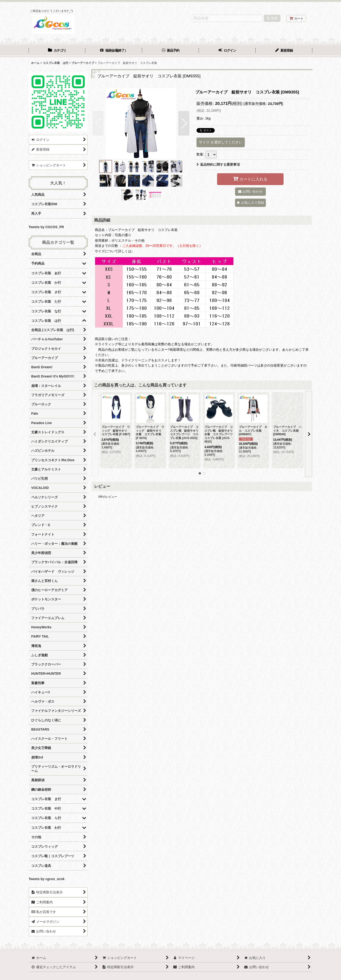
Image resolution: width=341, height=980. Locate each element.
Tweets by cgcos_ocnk (47, 879)
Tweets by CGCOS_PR (46, 227)
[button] (98, 123)
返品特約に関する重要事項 (218, 164)
